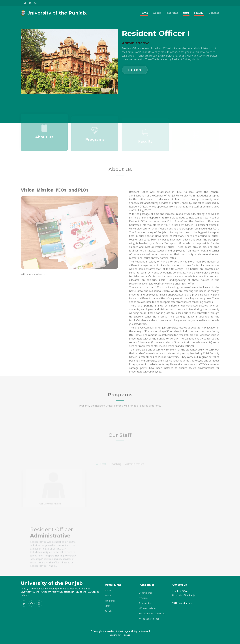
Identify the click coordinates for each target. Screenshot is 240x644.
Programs (172, 13)
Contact (214, 13)
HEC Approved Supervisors (152, 614)
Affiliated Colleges (148, 608)
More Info (135, 70)
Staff (186, 13)
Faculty (199, 13)
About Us (44, 143)
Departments (145, 593)
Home (144, 13)
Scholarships (145, 603)
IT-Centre (126, 635)
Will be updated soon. (149, 619)
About (157, 13)
